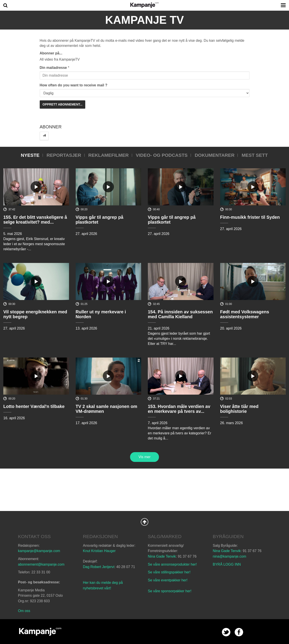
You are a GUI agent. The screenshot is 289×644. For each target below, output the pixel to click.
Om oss (24, 611)
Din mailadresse (53, 68)
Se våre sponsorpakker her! (170, 591)
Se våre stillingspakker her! (170, 572)
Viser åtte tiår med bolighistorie (239, 409)
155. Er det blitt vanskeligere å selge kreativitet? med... (35, 220)
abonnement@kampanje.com (41, 564)
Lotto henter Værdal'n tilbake (34, 406)
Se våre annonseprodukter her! (172, 564)
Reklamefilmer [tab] (109, 155)
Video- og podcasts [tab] (162, 155)
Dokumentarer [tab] (215, 155)
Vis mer (144, 457)
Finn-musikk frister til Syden (250, 217)
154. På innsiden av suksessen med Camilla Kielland (180, 314)
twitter (226, 632)
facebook (239, 632)
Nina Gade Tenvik (162, 556)
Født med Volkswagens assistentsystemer (245, 314)
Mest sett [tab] (255, 155)
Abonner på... (51, 53)
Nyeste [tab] (30, 155)
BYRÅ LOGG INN (227, 564)
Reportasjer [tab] (64, 155)
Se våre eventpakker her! (168, 580)
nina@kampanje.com (230, 556)
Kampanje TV (145, 20)
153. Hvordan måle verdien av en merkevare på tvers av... (179, 409)
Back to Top (144, 522)
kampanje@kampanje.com (39, 551)
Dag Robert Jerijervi (99, 567)
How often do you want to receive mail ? (74, 85)
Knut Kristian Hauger (99, 551)
